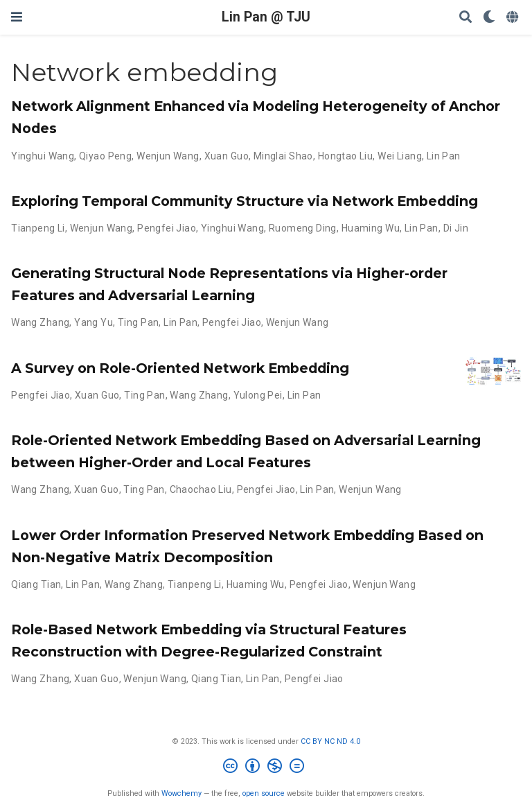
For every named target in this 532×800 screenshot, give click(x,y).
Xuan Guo (227, 156)
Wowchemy (181, 793)
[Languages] (514, 18)
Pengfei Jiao (167, 228)
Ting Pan (138, 322)
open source (264, 793)
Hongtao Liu (346, 156)
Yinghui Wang (43, 156)
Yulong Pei (258, 395)
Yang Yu (94, 322)
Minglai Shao (283, 156)
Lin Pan (444, 156)
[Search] (465, 18)
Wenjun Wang (168, 156)
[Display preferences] (489, 18)
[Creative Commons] (266, 768)
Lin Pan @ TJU (266, 17)
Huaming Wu (371, 228)
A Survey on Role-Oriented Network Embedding (180, 368)
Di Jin (456, 228)
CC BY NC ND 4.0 (330, 741)
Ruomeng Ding (303, 228)
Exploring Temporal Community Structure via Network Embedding (245, 201)
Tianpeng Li (38, 228)
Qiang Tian (36, 584)
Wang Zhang (40, 322)
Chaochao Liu (201, 489)
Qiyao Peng (105, 156)
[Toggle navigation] (17, 17)
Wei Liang (400, 156)
